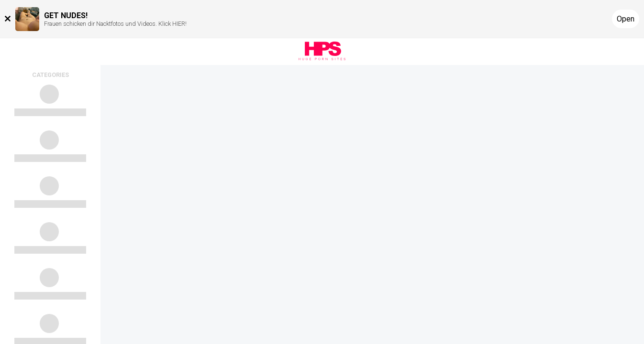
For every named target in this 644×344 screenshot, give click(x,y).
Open (626, 19)
